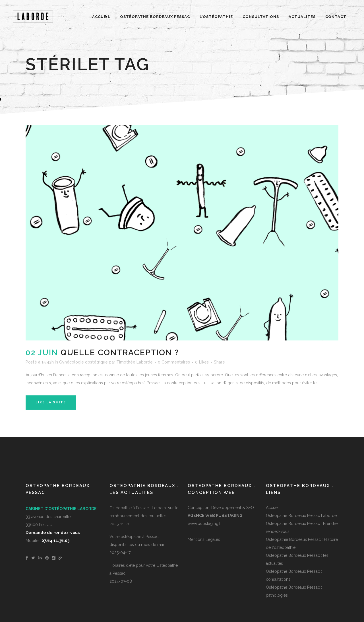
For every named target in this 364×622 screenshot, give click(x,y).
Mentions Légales (204, 539)
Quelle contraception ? (120, 353)
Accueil (273, 508)
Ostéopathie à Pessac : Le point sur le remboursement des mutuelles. (144, 512)
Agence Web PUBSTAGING (215, 516)
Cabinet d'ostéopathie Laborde (61, 509)
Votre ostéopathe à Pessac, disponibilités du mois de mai (137, 541)
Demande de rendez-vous (53, 533)
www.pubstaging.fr (205, 524)
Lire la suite (51, 402)
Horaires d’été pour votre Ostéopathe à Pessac (144, 569)
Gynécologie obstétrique (83, 362)
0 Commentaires (174, 362)
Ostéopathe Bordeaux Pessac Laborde (301, 516)
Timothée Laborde (135, 362)
